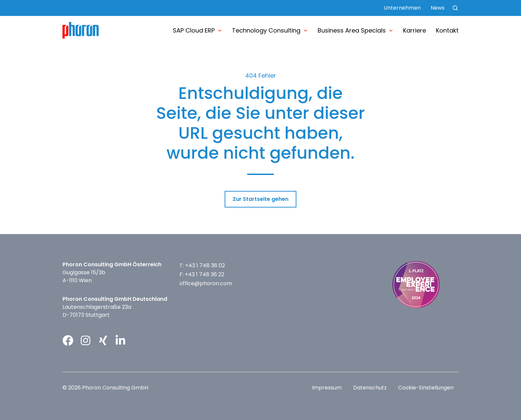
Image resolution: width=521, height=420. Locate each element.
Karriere (415, 30)
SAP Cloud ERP (194, 30)
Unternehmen (402, 8)
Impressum (327, 388)
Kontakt (447, 30)
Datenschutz (370, 388)
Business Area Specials (352, 30)
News (438, 8)
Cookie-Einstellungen (426, 388)
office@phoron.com (206, 283)
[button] (455, 8)
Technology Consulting (266, 30)
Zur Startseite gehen (260, 199)
